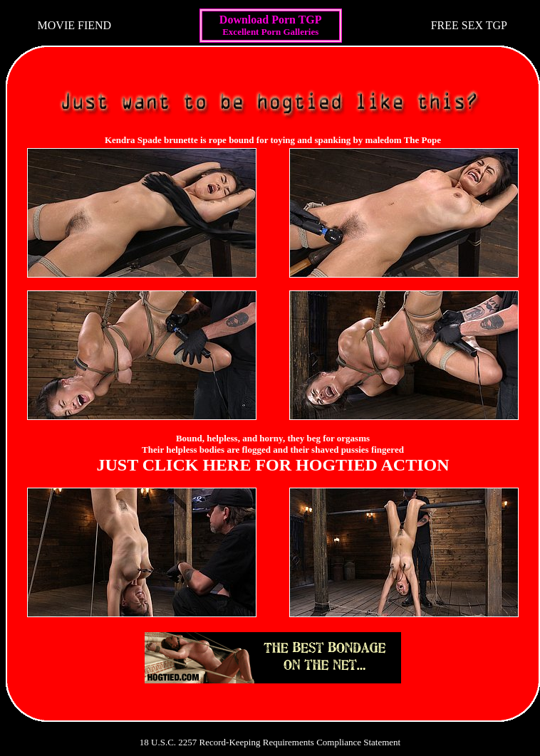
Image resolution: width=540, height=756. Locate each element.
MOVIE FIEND (75, 25)
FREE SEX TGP (469, 25)
